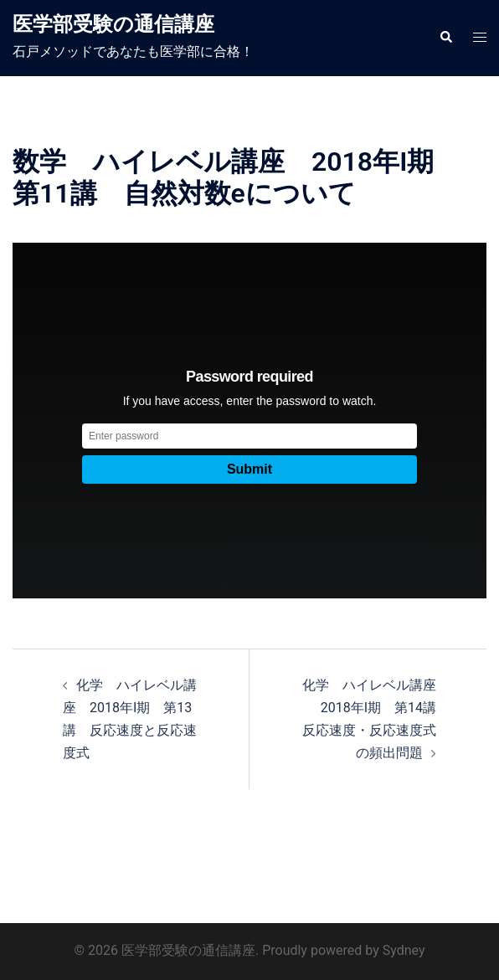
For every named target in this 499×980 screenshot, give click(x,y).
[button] (445, 38)
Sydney (404, 950)
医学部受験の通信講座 (113, 24)
